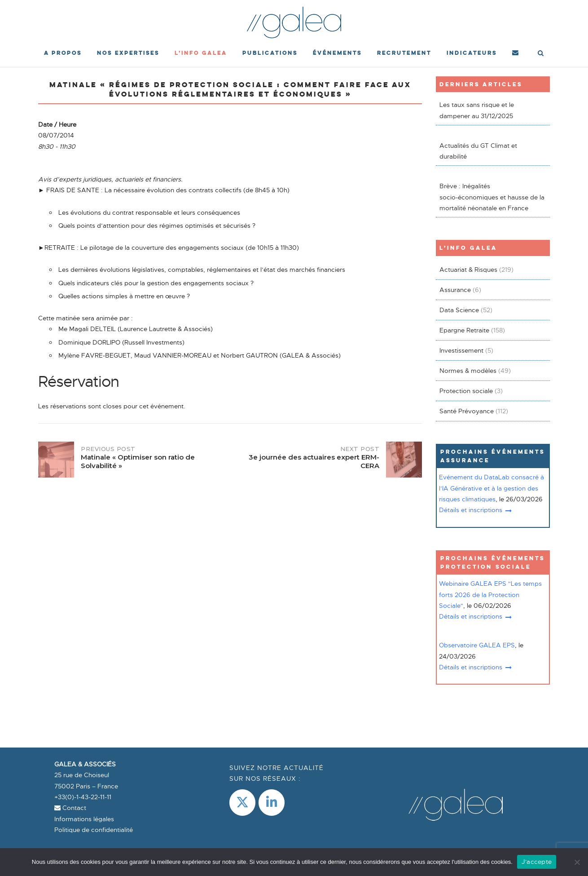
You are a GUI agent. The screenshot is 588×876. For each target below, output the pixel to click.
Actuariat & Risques (468, 270)
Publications (270, 53)
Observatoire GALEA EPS (477, 645)
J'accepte (537, 862)
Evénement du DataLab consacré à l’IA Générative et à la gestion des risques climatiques (491, 488)
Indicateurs (472, 53)
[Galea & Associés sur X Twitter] (242, 803)
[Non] (577, 862)
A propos (63, 53)
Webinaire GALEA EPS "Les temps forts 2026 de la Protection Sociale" (490, 595)
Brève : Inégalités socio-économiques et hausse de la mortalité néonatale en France (492, 197)
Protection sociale (466, 391)
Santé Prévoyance (467, 411)
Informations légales (84, 819)
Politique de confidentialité (94, 830)
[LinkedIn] (272, 803)
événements (337, 53)
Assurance (455, 290)
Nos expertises (128, 53)
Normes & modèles (468, 371)
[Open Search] (541, 54)
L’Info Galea (201, 53)
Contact (70, 808)
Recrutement (404, 53)
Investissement (461, 350)
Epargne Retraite (464, 330)
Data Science (459, 310)
